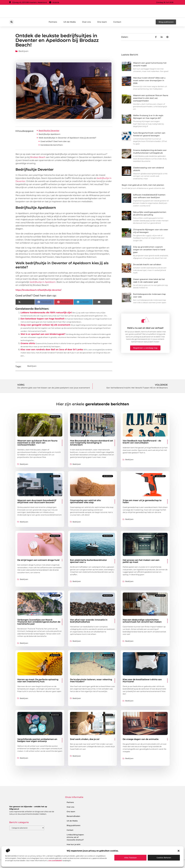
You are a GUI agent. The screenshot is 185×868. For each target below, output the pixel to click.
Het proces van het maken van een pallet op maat (141, 561)
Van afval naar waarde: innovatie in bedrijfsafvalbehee (89, 621)
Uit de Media (70, 22)
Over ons (86, 22)
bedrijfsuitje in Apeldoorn (43, 282)
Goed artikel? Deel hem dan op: (55, 141)
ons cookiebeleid (55, 860)
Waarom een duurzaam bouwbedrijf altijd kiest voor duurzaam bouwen (37, 501)
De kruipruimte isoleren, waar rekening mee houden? (91, 680)
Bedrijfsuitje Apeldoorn (50, 134)
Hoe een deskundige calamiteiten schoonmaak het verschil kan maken (142, 621)
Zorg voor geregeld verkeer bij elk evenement (45, 325)
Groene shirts (28, 343)
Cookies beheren (164, 858)
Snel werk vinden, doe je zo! (85, 739)
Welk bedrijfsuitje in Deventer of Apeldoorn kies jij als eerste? (67, 138)
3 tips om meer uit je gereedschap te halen (142, 501)
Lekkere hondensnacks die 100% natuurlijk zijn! (46, 313)
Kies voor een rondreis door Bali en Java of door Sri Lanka (52, 350)
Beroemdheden (73, 816)
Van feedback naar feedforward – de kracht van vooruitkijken (142, 442)
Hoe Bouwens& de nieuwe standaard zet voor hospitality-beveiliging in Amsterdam (92, 443)
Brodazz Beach (38, 157)
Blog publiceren (74, 825)
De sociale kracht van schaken (147, 264)
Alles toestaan (130, 858)
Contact (117, 22)
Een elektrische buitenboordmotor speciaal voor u (88, 561)
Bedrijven (23, 51)
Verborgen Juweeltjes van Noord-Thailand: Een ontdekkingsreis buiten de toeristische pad (39, 622)
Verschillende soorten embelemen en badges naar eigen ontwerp (37, 740)
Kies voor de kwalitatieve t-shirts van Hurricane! (142, 680)
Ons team (102, 22)
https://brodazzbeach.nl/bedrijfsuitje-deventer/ (38, 290)
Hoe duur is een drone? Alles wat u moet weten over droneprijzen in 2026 (149, 80)
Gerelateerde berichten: (52, 145)
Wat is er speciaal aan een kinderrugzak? (43, 334)
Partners (53, 22)
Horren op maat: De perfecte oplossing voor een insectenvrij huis (38, 680)
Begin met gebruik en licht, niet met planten (143, 185)
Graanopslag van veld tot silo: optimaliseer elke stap (85, 501)
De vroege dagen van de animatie (141, 739)
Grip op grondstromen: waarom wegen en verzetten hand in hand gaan (149, 250)
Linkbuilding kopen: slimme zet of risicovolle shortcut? (75, 837)
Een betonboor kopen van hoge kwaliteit (43, 319)
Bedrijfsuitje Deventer (49, 131)
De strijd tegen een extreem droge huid (38, 560)
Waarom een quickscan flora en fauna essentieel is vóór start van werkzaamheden (151, 98)
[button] (179, 851)
